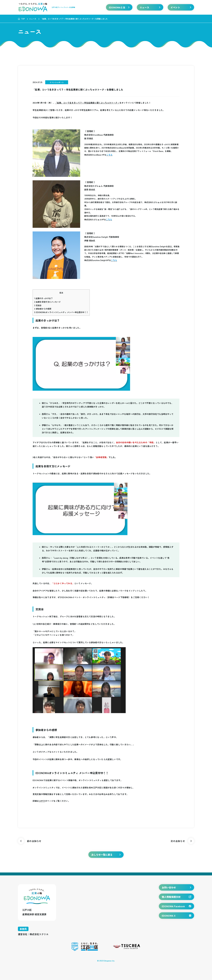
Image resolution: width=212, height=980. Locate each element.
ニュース (150, 7)
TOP (21, 19)
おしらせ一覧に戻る (106, 855)
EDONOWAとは (119, 7)
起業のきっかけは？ (43, 298)
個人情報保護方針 (176, 897)
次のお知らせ (182, 841)
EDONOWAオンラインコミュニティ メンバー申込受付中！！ (61, 312)
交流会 (38, 305)
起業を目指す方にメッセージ (47, 302)
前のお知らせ (30, 841)
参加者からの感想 (43, 309)
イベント (181, 7)
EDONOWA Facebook (176, 906)
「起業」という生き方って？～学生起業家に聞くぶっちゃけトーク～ (87, 103)
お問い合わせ (176, 887)
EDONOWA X (176, 916)
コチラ (42, 801)
